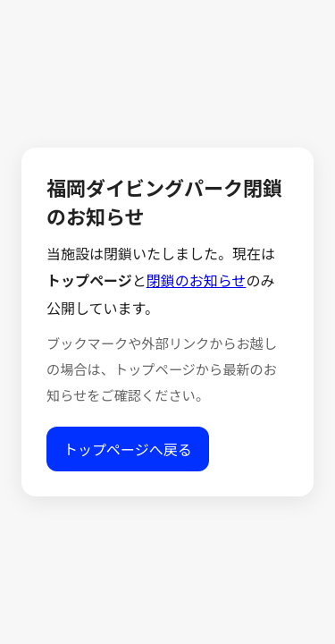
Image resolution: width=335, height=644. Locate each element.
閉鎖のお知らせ (197, 281)
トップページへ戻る (128, 450)
